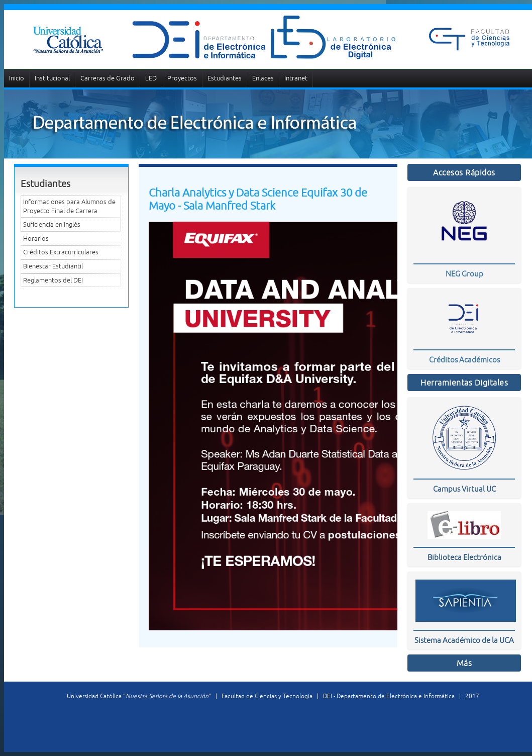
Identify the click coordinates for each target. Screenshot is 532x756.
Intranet (296, 78)
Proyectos (182, 78)
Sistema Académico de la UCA (464, 640)
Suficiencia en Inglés (52, 224)
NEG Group (464, 274)
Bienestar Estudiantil (53, 266)
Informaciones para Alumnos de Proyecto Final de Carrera (69, 206)
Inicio (17, 78)
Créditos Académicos (464, 360)
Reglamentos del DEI (53, 280)
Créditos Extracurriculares (61, 252)
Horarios (36, 239)
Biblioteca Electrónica (464, 557)
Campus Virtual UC (464, 489)
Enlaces (263, 78)
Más (464, 663)
